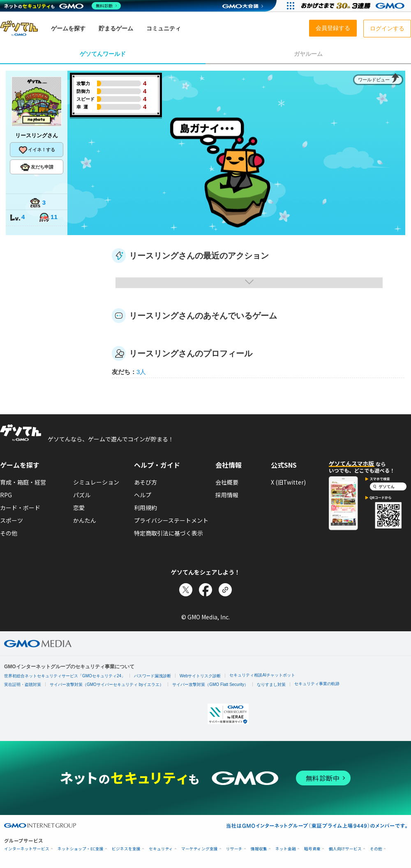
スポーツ (12, 520)
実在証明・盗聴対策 (23, 684)
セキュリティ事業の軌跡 (317, 684)
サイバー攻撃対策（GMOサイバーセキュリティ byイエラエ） (107, 684)
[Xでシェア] (186, 590)
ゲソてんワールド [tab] (103, 54)
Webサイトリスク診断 (200, 676)
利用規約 (145, 508)
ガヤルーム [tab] (308, 54)
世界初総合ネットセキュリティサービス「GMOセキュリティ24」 (65, 676)
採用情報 (227, 495)
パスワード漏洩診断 (152, 676)
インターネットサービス (27, 849)
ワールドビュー (374, 80)
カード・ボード (20, 508)
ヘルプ (143, 495)
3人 (141, 372)
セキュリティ (161, 849)
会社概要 (227, 482)
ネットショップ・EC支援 (81, 849)
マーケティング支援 (200, 849)
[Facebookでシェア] (205, 590)
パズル (82, 495)
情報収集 (259, 849)
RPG (6, 495)
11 (48, 218)
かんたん (85, 520)
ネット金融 (286, 849)
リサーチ (234, 849)
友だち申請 (37, 167)
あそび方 (145, 482)
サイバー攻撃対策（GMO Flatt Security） (210, 684)
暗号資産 (312, 849)
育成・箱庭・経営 (23, 482)
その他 (9, 533)
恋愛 (79, 508)
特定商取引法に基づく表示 (169, 533)
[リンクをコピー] (225, 590)
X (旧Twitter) (288, 482)
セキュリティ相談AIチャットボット (262, 675)
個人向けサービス (345, 849)
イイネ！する (37, 150)
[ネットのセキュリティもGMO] (63, 6)
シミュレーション (96, 482)
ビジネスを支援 (126, 849)
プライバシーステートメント (171, 520)
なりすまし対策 (271, 684)
